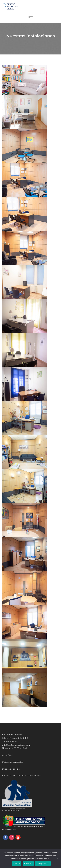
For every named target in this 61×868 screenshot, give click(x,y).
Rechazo (28, 864)
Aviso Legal (8, 755)
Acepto (17, 864)
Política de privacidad (13, 762)
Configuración (43, 864)
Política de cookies (11, 769)
